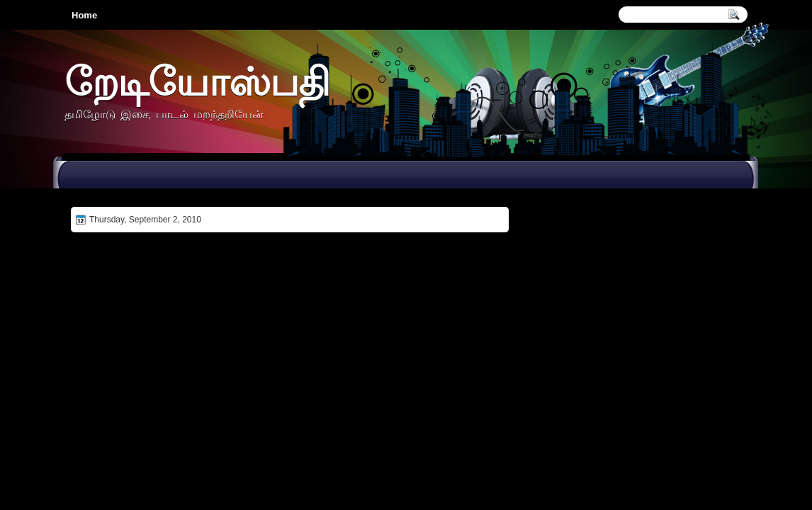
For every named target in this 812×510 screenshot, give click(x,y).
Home (84, 15)
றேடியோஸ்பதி (197, 81)
